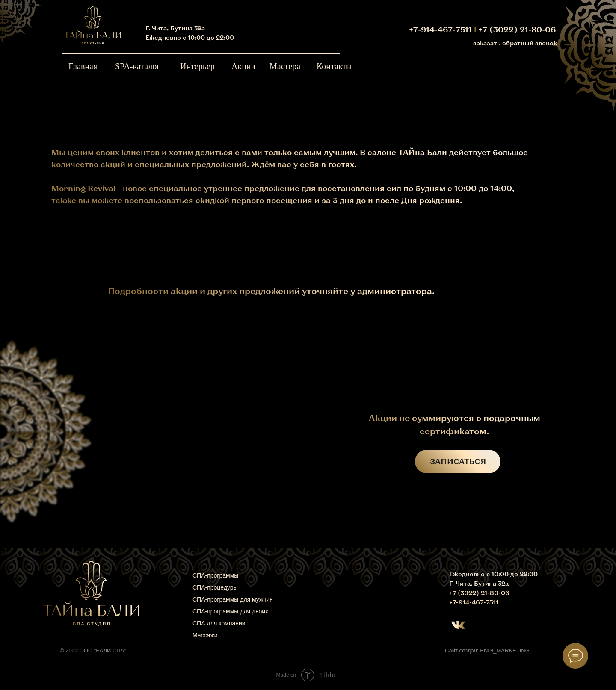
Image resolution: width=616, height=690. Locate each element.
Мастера (285, 66)
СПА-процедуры (215, 587)
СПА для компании (219, 623)
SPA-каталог (138, 66)
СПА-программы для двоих (230, 611)
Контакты (334, 66)
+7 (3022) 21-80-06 (517, 29)
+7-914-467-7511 (440, 29)
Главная (83, 66)
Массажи (205, 635)
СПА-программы (215, 575)
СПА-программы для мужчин (233, 599)
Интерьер (197, 66)
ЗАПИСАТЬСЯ (458, 461)
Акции (243, 66)
